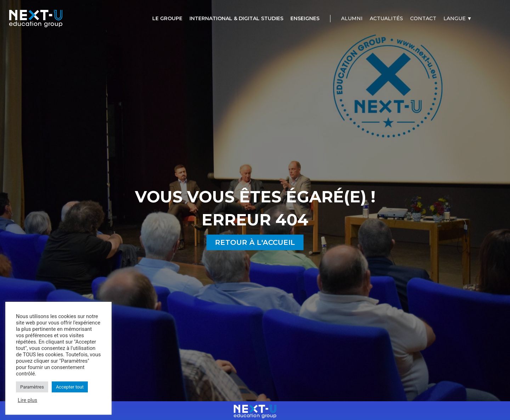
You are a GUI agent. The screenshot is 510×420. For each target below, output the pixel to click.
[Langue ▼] (458, 19)
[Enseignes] (305, 19)
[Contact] (423, 19)
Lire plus (27, 400)
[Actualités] (386, 19)
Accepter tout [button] (70, 387)
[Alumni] (352, 19)
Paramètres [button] (32, 387)
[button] (255, 242)
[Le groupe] (167, 19)
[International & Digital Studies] (236, 19)
